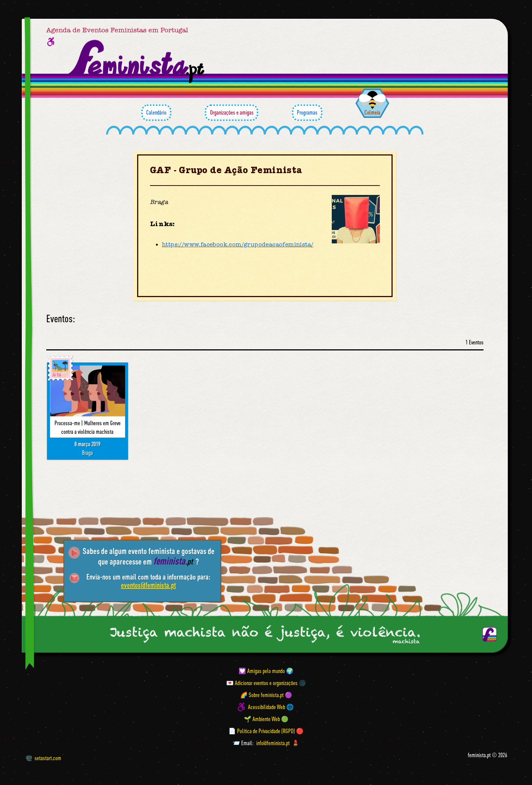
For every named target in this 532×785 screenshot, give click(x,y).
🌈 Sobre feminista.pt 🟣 (266, 695)
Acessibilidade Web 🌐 (271, 707)
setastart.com (43, 758)
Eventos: (61, 319)
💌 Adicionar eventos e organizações (262, 683)
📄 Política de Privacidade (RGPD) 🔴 (266, 731)
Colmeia (372, 112)
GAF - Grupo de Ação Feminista (226, 170)
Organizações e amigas (231, 113)
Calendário (156, 113)
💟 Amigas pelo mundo (262, 671)
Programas (307, 113)
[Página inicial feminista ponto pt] (137, 62)
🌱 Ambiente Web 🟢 (266, 719)
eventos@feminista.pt (148, 585)
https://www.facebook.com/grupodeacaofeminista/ (238, 245)
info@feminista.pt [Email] (273, 743)
